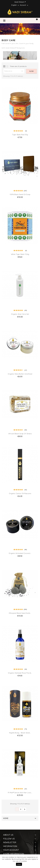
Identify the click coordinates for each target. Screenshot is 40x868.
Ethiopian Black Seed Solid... (20, 613)
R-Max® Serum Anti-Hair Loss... (20, 793)
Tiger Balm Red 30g (20, 135)
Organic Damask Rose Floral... (20, 673)
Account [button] (24, 5)
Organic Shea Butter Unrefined (20, 374)
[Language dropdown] (15, 5)
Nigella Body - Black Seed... (20, 733)
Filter (31, 71)
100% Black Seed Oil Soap (20, 194)
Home (6, 818)
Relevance (14, 71)
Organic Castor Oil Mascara (20, 493)
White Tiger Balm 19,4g (20, 254)
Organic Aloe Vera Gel (20, 314)
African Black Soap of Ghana (20, 434)
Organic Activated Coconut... (20, 553)
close (19, 864)
